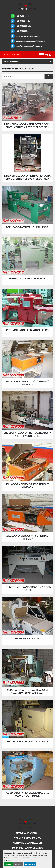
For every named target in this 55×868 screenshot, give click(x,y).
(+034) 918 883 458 (23, 26)
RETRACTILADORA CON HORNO (27, 279)
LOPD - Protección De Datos (27, 848)
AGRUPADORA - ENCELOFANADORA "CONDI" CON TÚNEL (27, 794)
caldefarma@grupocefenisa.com (29, 46)
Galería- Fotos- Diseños (28, 838)
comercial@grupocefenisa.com (28, 36)
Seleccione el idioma (11, 55)
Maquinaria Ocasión (28, 833)
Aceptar (8, 864)
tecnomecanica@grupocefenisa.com (30, 41)
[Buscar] (23, 76)
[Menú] (41, 55)
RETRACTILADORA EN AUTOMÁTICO (27, 330)
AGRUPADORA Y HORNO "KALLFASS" (27, 227)
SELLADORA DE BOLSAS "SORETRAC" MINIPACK (27, 383)
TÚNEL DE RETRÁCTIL (27, 639)
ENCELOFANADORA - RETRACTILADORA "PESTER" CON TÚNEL (27, 434)
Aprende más (30, 864)
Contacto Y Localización (27, 843)
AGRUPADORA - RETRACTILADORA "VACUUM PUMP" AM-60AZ (27, 691)
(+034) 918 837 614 (23, 31)
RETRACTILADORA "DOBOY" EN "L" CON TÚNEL (27, 589)
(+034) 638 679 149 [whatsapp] (23, 16)
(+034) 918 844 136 (23, 21)
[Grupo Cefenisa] (28, 823)
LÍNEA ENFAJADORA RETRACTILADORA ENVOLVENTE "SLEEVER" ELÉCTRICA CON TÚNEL (27, 126)
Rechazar (18, 864)
